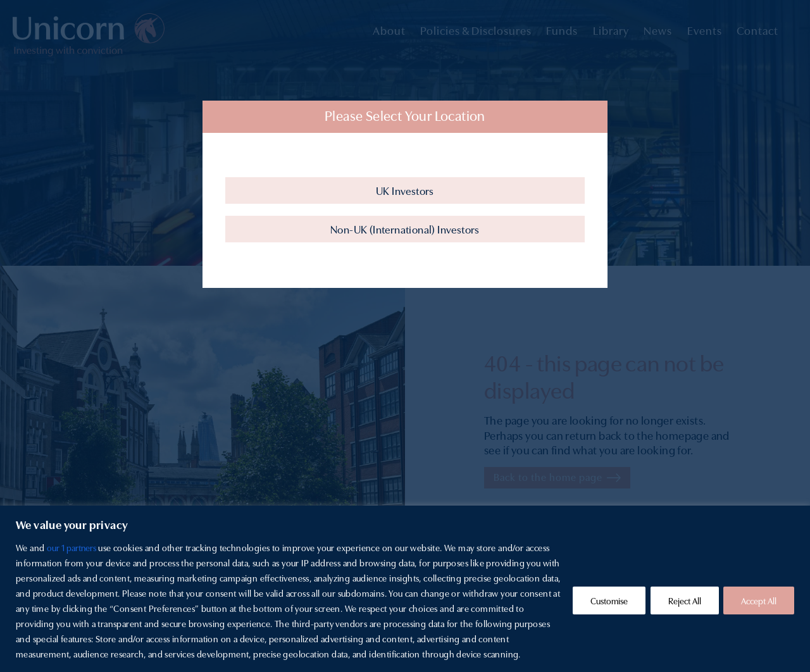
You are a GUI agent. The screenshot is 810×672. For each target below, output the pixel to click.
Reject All (682, 600)
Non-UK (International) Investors (405, 229)
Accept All (758, 600)
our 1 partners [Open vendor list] (72, 547)
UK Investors (405, 190)
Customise (605, 600)
